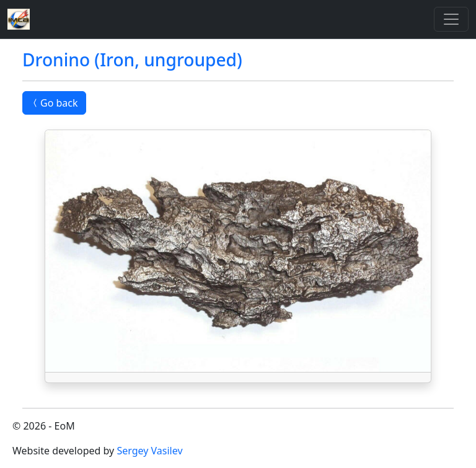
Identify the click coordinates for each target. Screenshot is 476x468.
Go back (54, 103)
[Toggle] (451, 19)
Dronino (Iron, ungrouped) (132, 60)
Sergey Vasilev (149, 451)
